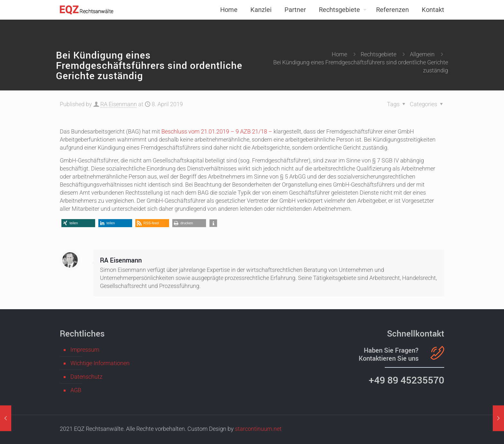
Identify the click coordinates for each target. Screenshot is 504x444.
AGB (76, 390)
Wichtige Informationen (100, 363)
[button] (78, 223)
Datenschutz (86, 377)
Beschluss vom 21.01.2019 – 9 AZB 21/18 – (217, 131)
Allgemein (422, 54)
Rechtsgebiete (378, 54)
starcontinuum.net (258, 429)
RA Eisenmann (119, 104)
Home (339, 54)
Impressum (85, 350)
